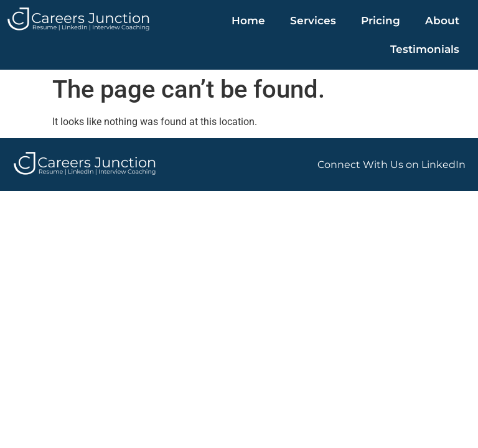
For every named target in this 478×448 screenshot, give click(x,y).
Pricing (381, 21)
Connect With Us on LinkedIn (391, 165)
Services (313, 21)
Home (248, 21)
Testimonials (425, 49)
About (442, 21)
